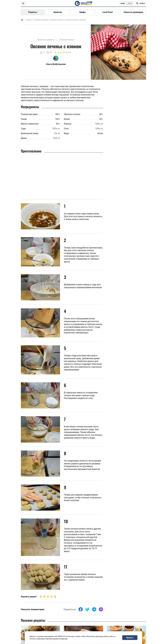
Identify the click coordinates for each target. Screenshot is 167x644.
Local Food (108, 12)
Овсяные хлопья (72, 114)
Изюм (67, 119)
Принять (130, 638)
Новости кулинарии (133, 12)
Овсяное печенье (57, 20)
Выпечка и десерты (41, 20)
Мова (123, 4)
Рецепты (33, 12)
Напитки (58, 12)
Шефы (83, 12)
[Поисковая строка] (140, 3)
